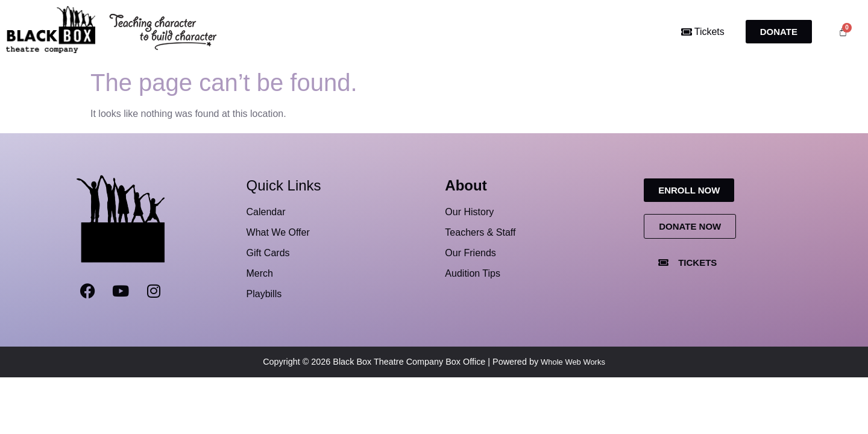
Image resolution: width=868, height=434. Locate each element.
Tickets (703, 32)
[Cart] (843, 32)
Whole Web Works (573, 362)
